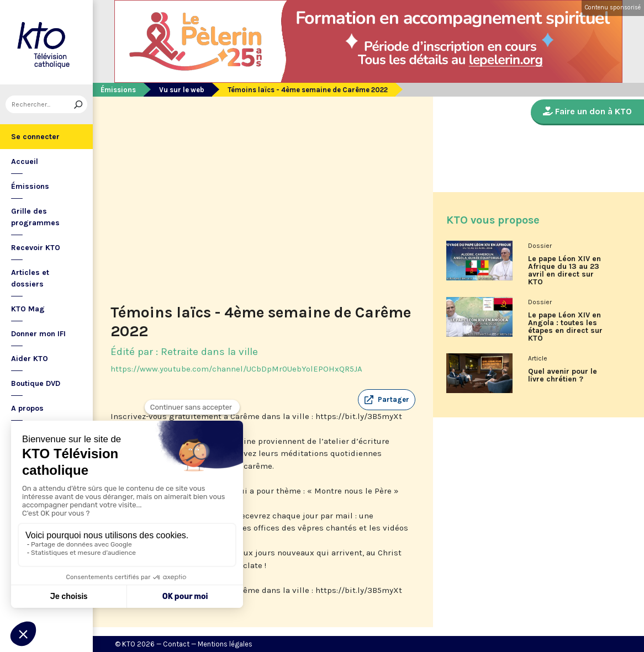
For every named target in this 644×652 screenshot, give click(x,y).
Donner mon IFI (38, 334)
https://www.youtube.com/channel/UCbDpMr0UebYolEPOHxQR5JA (236, 369)
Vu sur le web (182, 90)
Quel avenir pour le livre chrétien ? (563, 375)
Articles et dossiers (30, 278)
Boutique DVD (36, 383)
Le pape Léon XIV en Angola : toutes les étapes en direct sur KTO (565, 327)
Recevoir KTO (36, 248)
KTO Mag (28, 309)
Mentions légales (225, 644)
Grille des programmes (35, 217)
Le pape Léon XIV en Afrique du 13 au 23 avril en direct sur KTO (564, 271)
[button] (387, 400)
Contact (176, 644)
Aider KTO (30, 359)
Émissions (30, 186)
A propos (27, 408)
